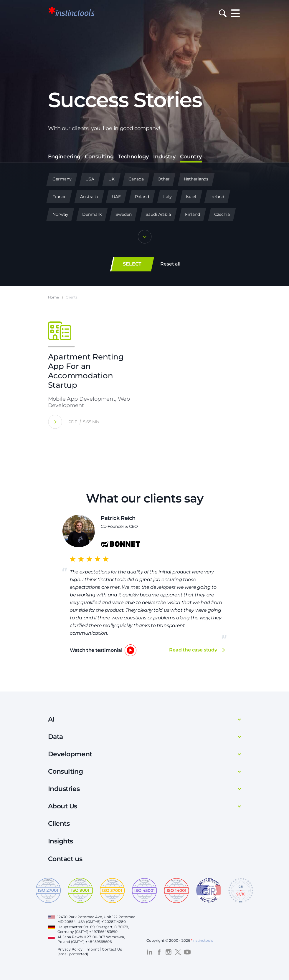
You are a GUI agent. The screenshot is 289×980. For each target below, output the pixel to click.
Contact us (65, 859)
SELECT (132, 264)
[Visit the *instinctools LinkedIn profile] (150, 952)
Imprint (92, 949)
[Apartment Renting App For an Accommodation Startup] (55, 422)
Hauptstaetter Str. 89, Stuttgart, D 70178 (93, 927)
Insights (61, 841)
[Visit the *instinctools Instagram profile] (169, 952)
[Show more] (145, 238)
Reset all (170, 264)
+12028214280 (114, 922)
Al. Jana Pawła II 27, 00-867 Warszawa (91, 937)
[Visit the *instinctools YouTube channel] (187, 952)
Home (54, 297)
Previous (51, 586)
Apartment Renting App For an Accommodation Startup (86, 371)
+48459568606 (99, 942)
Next (239, 586)
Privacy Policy (70, 949)
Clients (59, 824)
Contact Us (112, 949)
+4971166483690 (103, 932)
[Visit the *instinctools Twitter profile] (178, 952)
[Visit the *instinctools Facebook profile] (159, 952)
